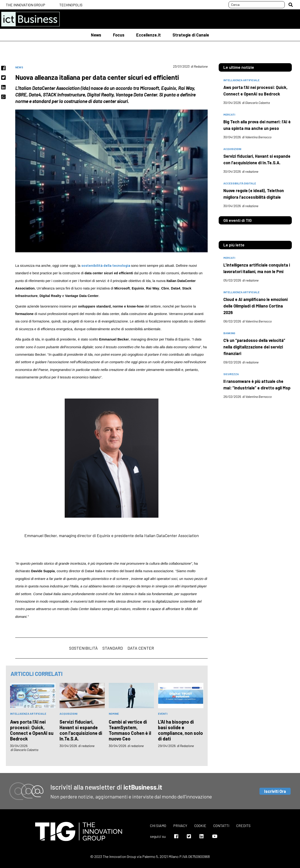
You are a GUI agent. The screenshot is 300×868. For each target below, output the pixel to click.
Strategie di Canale (191, 35)
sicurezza (231, 374)
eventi (163, 714)
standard (113, 648)
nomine (114, 714)
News (96, 35)
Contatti (221, 826)
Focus (119, 35)
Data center (141, 648)
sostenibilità (83, 648)
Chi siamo (158, 826)
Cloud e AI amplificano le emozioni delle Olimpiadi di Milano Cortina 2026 (255, 306)
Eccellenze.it (148, 35)
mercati (229, 114)
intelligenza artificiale (28, 714)
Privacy (180, 826)
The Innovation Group (26, 5)
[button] (291, 5)
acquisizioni (68, 714)
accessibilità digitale (240, 183)
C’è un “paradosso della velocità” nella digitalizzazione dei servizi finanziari (254, 347)
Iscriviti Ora (275, 791)
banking (229, 333)
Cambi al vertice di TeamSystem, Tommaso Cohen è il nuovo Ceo (130, 730)
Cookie (200, 826)
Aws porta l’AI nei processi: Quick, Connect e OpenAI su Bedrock (32, 730)
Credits (243, 826)
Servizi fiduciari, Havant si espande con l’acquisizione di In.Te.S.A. (81, 730)
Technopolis (71, 5)
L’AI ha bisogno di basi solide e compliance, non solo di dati (180, 730)
